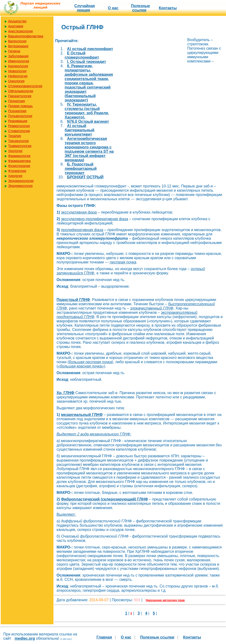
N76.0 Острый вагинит (88, 122)
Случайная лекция (85, 8)
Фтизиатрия (17, 171)
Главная (104, 637)
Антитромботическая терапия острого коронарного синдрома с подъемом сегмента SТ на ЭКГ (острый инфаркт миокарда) (89, 149)
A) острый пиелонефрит (90, 49)
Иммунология (19, 61)
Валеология (17, 41)
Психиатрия (17, 111)
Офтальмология (21, 91)
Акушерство (17, 21)
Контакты (168, 8)
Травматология (20, 146)
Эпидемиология (20, 186)
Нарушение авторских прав (165, 600)
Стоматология (19, 131)
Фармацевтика (19, 161)
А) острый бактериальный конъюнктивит (79, 130)
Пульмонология (20, 116)
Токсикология (18, 141)
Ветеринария (18, 46)
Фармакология (19, 156)
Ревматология (19, 126)
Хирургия (15, 176)
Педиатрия (17, 101)
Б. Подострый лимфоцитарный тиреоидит (81, 169)
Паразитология (20, 96)
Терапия (14, 136)
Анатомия (16, 26)
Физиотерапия (19, 166)
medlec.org (25, 638)
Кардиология (18, 66)
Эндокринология (21, 181)
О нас (113, 8)
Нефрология (18, 76)
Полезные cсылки (140, 8)
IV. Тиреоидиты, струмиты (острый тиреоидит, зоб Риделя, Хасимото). (87, 111)
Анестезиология (20, 31)
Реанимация (18, 121)
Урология (15, 151)
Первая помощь (20, 106)
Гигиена (14, 51)
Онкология (16, 81)
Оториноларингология (25, 86)
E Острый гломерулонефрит (82, 55)
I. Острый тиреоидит (87, 62)
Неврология (17, 71)
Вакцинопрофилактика (26, 36)
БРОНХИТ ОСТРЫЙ (85, 177)
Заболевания (18, 56)
